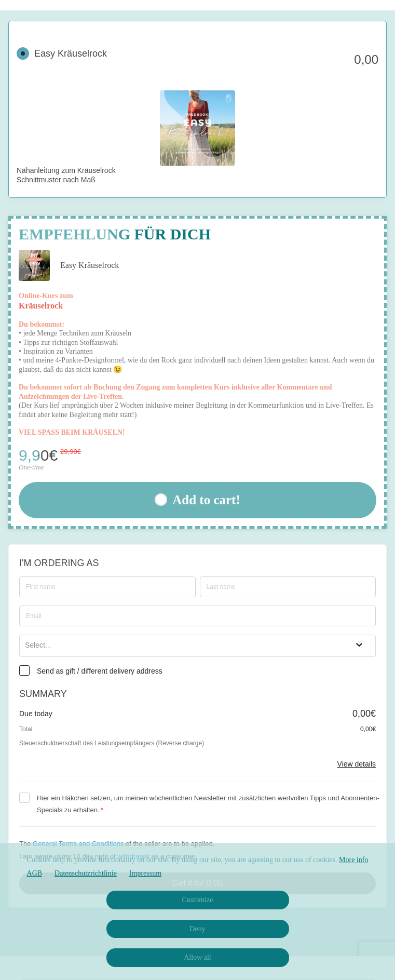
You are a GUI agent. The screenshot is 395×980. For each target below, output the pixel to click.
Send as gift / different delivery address (100, 671)
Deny (197, 929)
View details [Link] (357, 764)
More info (353, 860)
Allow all (197, 957)
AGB (35, 873)
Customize (198, 900)
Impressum (145, 873)
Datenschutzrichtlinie (86, 873)
